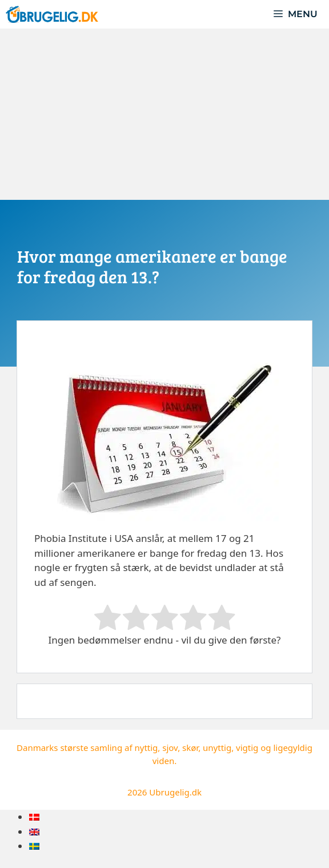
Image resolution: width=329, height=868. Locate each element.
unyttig (217, 748)
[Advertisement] (164, 114)
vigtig (247, 748)
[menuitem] (34, 817)
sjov (170, 748)
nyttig (146, 748)
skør (190, 748)
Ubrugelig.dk (175, 792)
